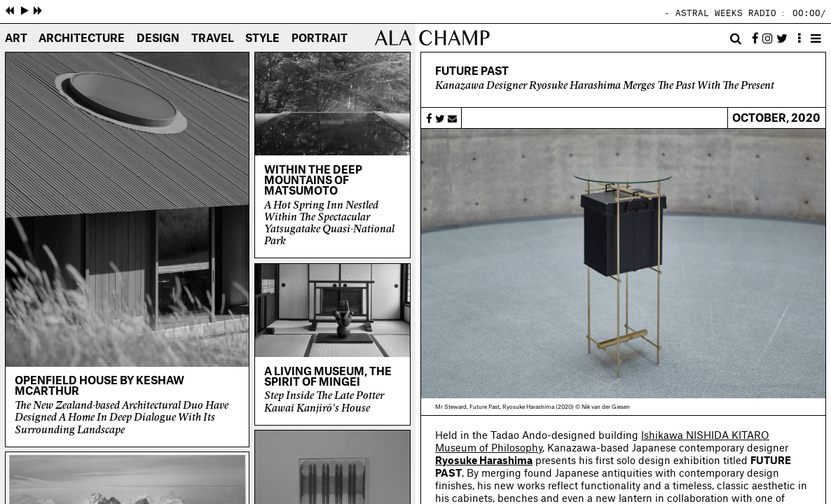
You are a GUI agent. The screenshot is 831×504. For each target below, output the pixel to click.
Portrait (320, 39)
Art (16, 39)
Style (262, 39)
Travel (213, 39)
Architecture (82, 39)
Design (158, 39)
